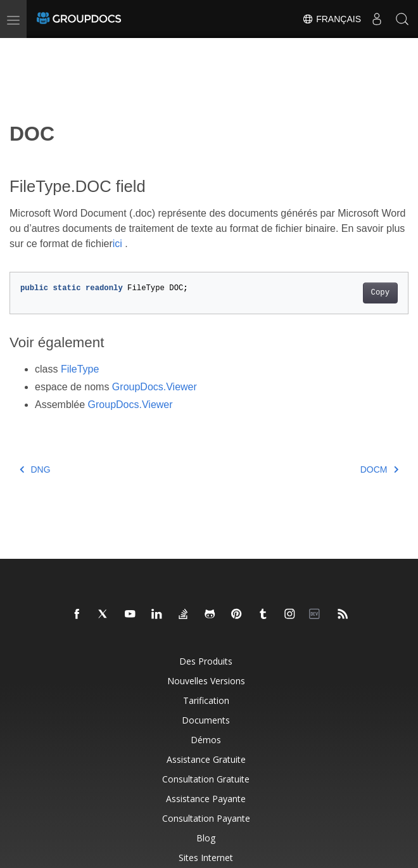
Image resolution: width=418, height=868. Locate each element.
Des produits (206, 661)
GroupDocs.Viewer (155, 387)
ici (117, 244)
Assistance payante (206, 799)
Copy (380, 293)
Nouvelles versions (206, 681)
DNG (35, 469)
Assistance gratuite (206, 759)
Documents (206, 720)
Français (332, 19)
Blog (206, 838)
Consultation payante (206, 818)
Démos (206, 740)
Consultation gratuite (206, 779)
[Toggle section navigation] (20, 49)
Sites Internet (206, 858)
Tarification (206, 700)
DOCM (379, 469)
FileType (80, 369)
